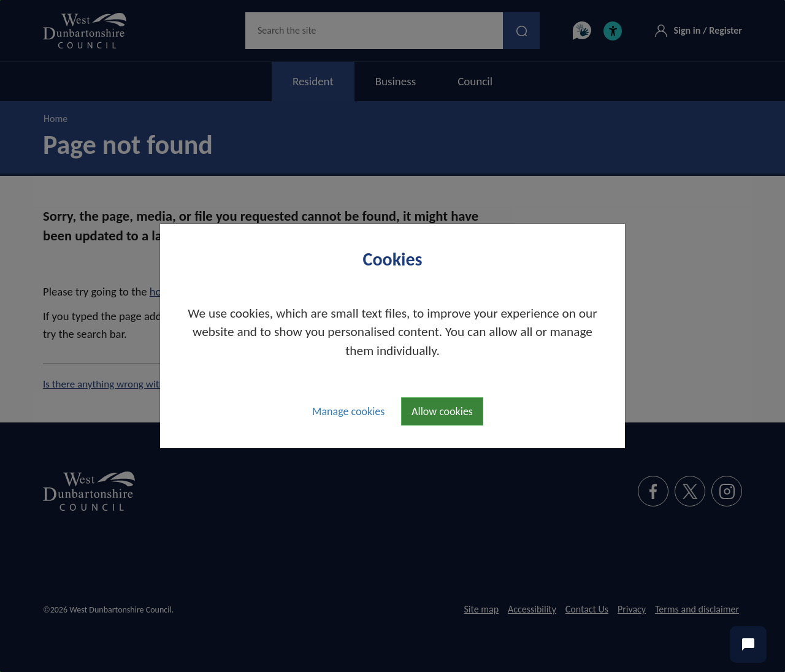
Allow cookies (442, 411)
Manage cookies (348, 411)
